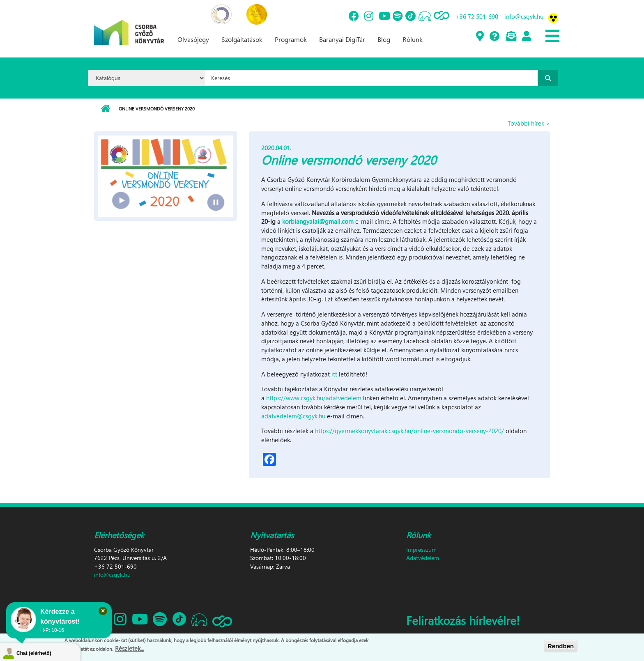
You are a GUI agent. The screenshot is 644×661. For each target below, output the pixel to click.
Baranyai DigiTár (342, 39)
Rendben (561, 646)
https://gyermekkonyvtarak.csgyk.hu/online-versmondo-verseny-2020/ (409, 431)
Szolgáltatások (242, 39)
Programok (291, 39)
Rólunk (413, 39)
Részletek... (130, 648)
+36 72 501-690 (477, 16)
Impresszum (421, 550)
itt (334, 374)
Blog (384, 39)
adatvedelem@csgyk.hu (293, 416)
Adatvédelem (423, 558)
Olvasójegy (193, 39)
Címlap (105, 109)
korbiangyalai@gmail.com (318, 221)
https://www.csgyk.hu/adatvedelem (314, 398)
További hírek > (529, 123)
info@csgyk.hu (524, 16)
